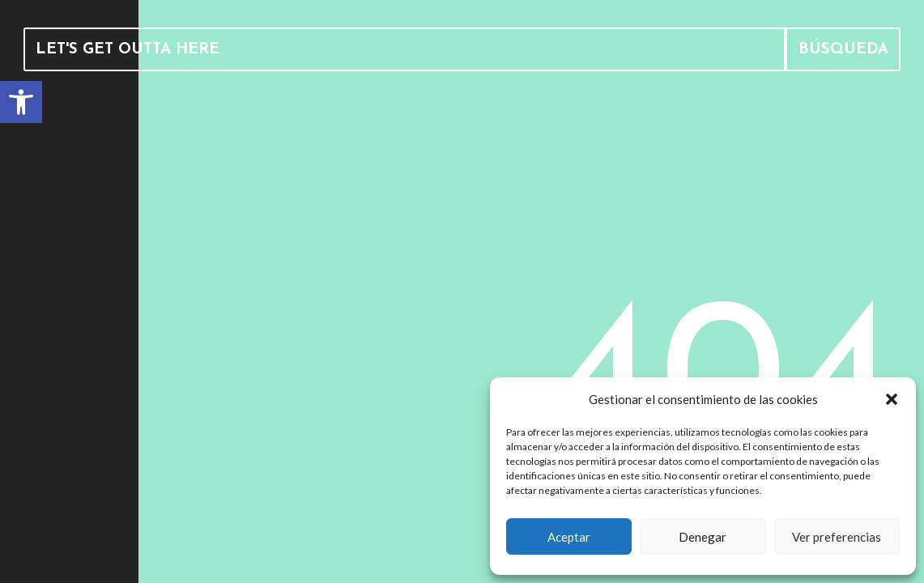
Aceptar (569, 537)
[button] (892, 399)
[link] (21, 102)
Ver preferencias (837, 537)
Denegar (703, 537)
